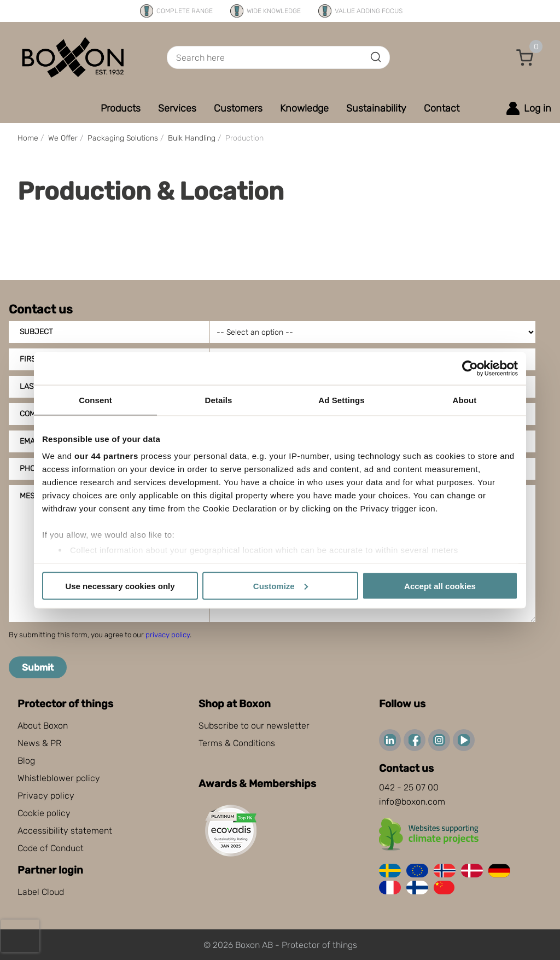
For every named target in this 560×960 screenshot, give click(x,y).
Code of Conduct (51, 848)
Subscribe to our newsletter (254, 726)
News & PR (39, 743)
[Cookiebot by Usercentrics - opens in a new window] (470, 368)
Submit (38, 667)
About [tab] (465, 400)
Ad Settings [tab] (341, 400)
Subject (36, 332)
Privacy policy (46, 796)
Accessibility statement (65, 831)
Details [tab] (219, 400)
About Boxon (43, 726)
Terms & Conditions (237, 743)
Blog (26, 761)
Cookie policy (44, 813)
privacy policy (168, 635)
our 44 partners (106, 456)
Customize (281, 586)
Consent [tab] (95, 400)
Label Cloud (41, 892)
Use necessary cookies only (120, 586)
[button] (525, 57)
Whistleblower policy (59, 778)
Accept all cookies (440, 586)
